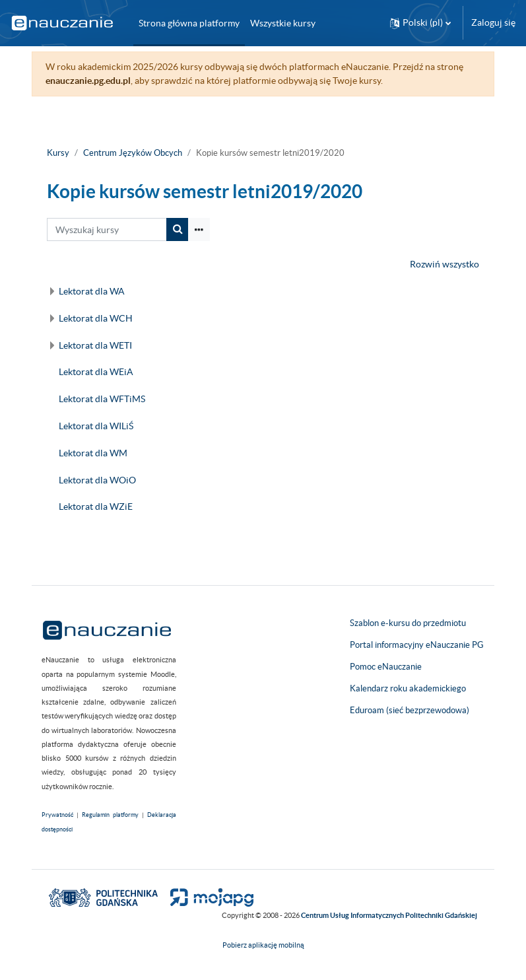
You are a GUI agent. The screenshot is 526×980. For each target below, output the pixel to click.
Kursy (58, 153)
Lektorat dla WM (93, 453)
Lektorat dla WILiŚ (96, 426)
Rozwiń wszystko (444, 264)
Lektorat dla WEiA (96, 372)
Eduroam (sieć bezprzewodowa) (410, 710)
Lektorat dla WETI (95, 345)
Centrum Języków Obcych (133, 153)
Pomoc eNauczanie (386, 667)
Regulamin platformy (110, 815)
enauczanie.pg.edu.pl (88, 81)
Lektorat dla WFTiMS (102, 399)
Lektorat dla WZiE (96, 507)
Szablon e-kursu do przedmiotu (408, 623)
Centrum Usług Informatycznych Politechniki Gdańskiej (389, 915)
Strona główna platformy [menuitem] (189, 23)
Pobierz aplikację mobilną (263, 945)
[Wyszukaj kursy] (107, 229)
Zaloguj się (493, 22)
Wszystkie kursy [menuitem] (283, 23)
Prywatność (57, 815)
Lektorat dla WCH (96, 318)
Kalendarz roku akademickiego (408, 688)
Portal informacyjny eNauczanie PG (417, 645)
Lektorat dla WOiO (97, 480)
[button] (420, 23)
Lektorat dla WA (92, 291)
